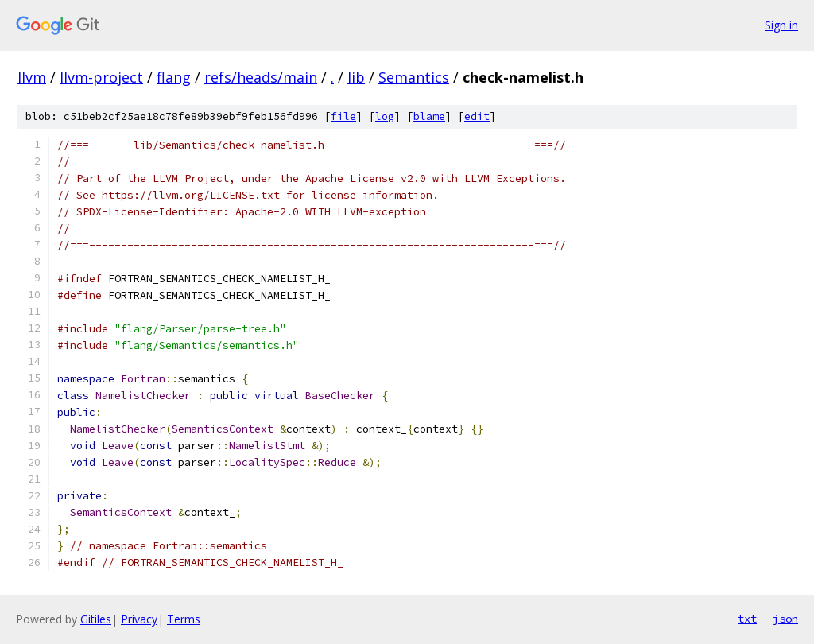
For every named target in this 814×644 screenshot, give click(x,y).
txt (747, 619)
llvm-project (101, 77)
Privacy (139, 619)
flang (174, 77)
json (785, 619)
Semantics (414, 77)
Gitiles (96, 619)
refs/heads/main (261, 77)
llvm (32, 77)
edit (477, 116)
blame (429, 116)
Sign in (781, 25)
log (385, 116)
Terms (184, 619)
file (343, 116)
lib (356, 77)
